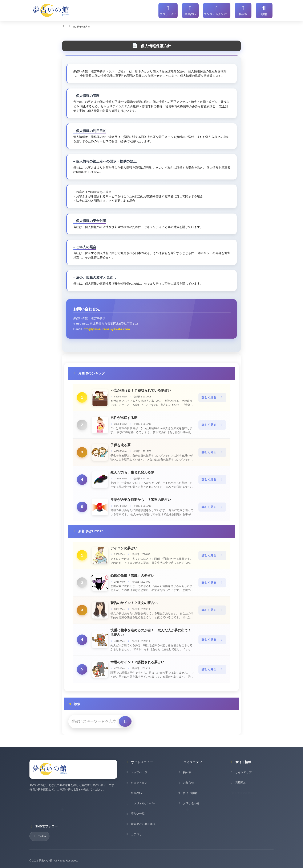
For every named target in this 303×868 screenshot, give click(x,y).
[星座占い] (194, 10)
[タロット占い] (173, 10)
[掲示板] (243, 10)
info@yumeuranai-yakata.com (104, 329)
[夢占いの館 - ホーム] (51, 10)
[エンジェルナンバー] (219, 10)
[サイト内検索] (264, 10)
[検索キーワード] (91, 718)
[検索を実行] (120, 718)
